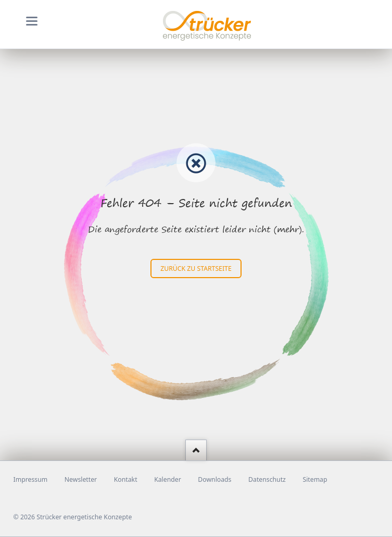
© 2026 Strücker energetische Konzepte (73, 517)
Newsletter (81, 479)
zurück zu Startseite (196, 268)
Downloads (214, 479)
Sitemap (315, 479)
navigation (32, 21)
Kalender (168, 479)
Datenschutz (267, 479)
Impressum (31, 479)
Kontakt (126, 479)
